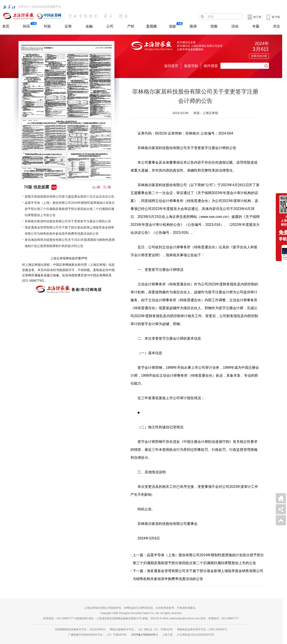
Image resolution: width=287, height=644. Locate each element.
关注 (276, 26)
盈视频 (151, 26)
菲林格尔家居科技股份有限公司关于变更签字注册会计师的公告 (68, 221)
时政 (47, 26)
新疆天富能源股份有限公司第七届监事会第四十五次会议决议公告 (69, 197)
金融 (89, 26)
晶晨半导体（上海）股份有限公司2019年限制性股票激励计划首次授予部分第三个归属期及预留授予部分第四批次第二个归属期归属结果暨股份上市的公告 (70, 209)
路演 (193, 26)
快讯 (26, 26)
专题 (256, 26)
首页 (6, 26)
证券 (68, 26)
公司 (110, 26)
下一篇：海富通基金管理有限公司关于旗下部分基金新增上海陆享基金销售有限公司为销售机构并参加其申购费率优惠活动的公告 (198, 575)
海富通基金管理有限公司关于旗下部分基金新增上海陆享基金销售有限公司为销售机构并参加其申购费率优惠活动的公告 (69, 230)
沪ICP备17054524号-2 (144, 635)
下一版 (107, 187)
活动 (235, 26)
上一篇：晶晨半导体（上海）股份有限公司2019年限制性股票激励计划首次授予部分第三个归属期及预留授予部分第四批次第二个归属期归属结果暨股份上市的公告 (198, 559)
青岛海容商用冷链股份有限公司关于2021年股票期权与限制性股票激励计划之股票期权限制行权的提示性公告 (70, 243)
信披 (172, 26)
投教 (214, 26)
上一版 (96, 187)
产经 (131, 26)
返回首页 (171, 66)
